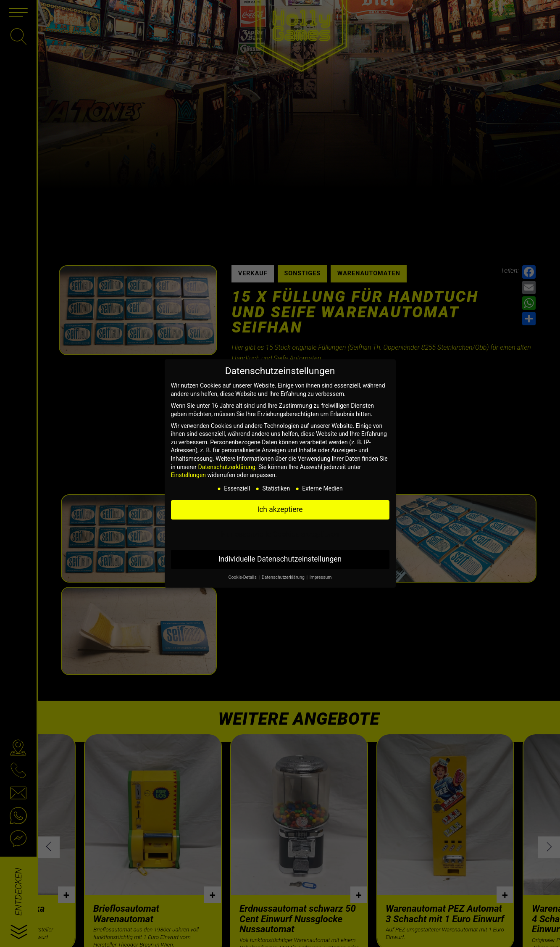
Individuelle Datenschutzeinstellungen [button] (280, 559)
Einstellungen (189, 475)
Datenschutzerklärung (226, 467)
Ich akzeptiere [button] (280, 509)
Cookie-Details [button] (243, 577)
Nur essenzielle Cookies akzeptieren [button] (280, 534)
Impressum (321, 577)
